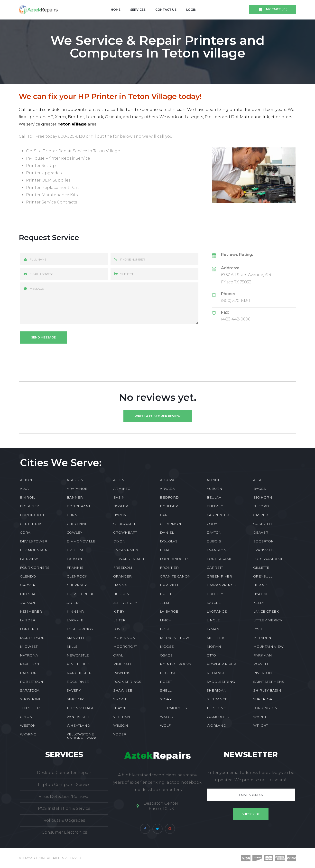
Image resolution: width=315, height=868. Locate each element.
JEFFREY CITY (125, 603)
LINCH (166, 620)
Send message (43, 337)
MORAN (214, 646)
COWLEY (74, 532)
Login (191, 10)
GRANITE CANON (175, 576)
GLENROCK (77, 576)
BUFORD (261, 506)
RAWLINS (122, 673)
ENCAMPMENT (127, 550)
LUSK (164, 629)
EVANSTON (217, 550)
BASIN (119, 497)
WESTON (28, 725)
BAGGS (259, 489)
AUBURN (214, 489)
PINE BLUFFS (79, 664)
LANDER (28, 620)
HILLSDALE (30, 594)
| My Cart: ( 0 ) (275, 9)
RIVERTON (263, 673)
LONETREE (30, 629)
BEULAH (214, 497)
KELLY (259, 603)
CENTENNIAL (32, 524)
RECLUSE (168, 673)
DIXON (119, 541)
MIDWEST (29, 646)
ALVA (24, 489)
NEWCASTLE (78, 655)
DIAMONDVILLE (81, 541)
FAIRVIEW (29, 559)
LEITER (119, 620)
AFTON (26, 480)
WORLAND (216, 725)
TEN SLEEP (30, 708)
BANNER (75, 497)
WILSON (121, 725)
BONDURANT (79, 506)
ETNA (165, 550)
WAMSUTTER (218, 717)
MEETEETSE (217, 638)
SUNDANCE (217, 699)
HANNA (120, 585)
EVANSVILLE (264, 550)
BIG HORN (263, 497)
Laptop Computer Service (64, 785)
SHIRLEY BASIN (267, 690)
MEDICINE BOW (175, 638)
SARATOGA (30, 690)
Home (116, 10)
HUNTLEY (215, 594)
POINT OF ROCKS (176, 664)
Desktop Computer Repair (64, 773)
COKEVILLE (263, 524)
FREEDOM (123, 568)
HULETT (167, 594)
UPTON (26, 717)
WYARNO (28, 734)
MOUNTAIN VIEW (268, 646)
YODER (120, 734)
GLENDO (28, 576)
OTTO (211, 655)
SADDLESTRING (221, 682)
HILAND (260, 585)
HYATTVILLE (263, 594)
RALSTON (28, 673)
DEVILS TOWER (34, 541)
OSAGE (166, 655)
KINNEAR (75, 611)
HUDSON (121, 594)
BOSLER (121, 506)
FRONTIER (169, 568)
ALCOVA (167, 480)
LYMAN (213, 629)
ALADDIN (75, 480)
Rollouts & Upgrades (64, 820)
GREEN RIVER (219, 576)
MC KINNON (124, 638)
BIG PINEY (29, 506)
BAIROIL (28, 497)
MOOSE (167, 646)
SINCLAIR (75, 699)
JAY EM (73, 603)
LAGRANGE (217, 611)
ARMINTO (122, 489)
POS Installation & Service (64, 808)
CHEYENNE (77, 524)
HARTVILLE (170, 585)
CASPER (261, 515)
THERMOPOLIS (173, 708)
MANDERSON (32, 638)
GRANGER (122, 576)
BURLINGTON (32, 515)
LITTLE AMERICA (268, 620)
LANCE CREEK (266, 611)
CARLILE (167, 515)
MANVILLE (76, 638)
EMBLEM (75, 550)
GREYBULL (263, 576)
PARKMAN (263, 655)
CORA (25, 532)
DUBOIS (214, 541)
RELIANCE (216, 673)
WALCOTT (168, 717)
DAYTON (214, 532)
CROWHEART (125, 532)
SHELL (166, 690)
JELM (165, 603)
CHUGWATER (125, 524)
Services (138, 10)
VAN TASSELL (78, 717)
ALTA (257, 480)
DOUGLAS (169, 541)
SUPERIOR (263, 699)
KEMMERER (31, 611)
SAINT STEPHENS (269, 682)
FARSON (74, 559)
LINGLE (213, 620)
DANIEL (167, 532)
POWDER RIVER (221, 664)
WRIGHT (261, 725)
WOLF (165, 725)
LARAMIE (75, 620)
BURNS (73, 515)
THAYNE (120, 708)
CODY (212, 524)
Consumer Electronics (64, 832)
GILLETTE (261, 568)
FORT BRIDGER (174, 559)
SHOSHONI (30, 699)
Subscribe (251, 814)
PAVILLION (30, 664)
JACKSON (28, 603)
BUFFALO (215, 506)
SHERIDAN (217, 690)
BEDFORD (169, 497)
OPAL (118, 655)
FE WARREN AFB (129, 559)
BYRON (120, 515)
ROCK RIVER (78, 682)
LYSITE (259, 629)
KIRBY (119, 611)
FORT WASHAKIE (268, 559)
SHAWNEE (123, 690)
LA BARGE (169, 611)
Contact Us (166, 10)
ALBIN (119, 480)
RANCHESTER (79, 673)
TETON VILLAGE (80, 708)
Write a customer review (158, 416)
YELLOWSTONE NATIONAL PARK (81, 736)
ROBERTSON (32, 682)
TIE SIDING (216, 708)
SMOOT (120, 699)
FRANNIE (75, 568)
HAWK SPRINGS (221, 585)
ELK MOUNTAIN (34, 550)
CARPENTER (218, 515)
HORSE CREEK (80, 594)
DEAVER (261, 532)
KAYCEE (214, 603)
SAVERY (74, 690)
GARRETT (215, 568)
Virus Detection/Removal (64, 796)
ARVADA (167, 489)
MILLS (72, 646)
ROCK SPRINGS (127, 682)
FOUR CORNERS (35, 568)
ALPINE (213, 480)
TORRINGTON (265, 708)
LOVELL (120, 629)
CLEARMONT (171, 524)
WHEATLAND (78, 725)
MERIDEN (262, 638)
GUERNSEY (77, 585)
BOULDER (169, 506)
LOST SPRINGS (80, 629)
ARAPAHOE (77, 489)
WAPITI (260, 717)
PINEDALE (123, 664)
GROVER (28, 585)
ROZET (166, 682)
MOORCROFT (125, 646)
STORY (166, 699)
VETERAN (122, 717)
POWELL (261, 664)
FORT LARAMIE (220, 559)
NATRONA (29, 655)
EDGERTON (264, 541)
